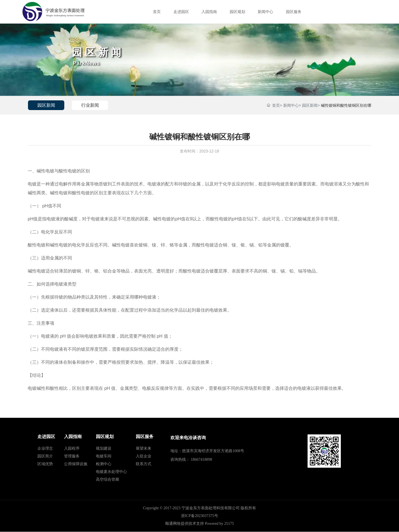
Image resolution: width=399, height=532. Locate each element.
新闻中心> (292, 105)
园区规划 (237, 12)
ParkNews (87, 63)
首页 (157, 12)
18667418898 (202, 460)
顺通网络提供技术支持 (185, 524)
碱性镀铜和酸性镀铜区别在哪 (346, 105)
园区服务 (294, 12)
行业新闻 (91, 105)
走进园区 (181, 12)
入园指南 (209, 12)
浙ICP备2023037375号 (199, 516)
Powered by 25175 (219, 524)
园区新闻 (99, 52)
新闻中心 (265, 12)
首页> (277, 105)
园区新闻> (311, 105)
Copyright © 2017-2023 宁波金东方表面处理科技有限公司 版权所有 (199, 508)
